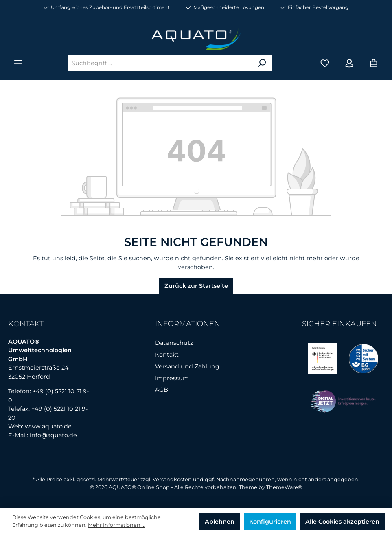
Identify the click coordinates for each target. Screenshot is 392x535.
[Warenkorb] (374, 63)
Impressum (172, 378)
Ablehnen (220, 522)
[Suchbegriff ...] (160, 63)
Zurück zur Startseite (196, 286)
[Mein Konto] (349, 63)
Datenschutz (174, 343)
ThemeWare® (284, 487)
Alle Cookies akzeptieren (342, 522)
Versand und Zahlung (187, 366)
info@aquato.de (53, 435)
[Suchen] (262, 63)
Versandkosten (172, 479)
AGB (162, 390)
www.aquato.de (48, 426)
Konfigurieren (270, 522)
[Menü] (18, 63)
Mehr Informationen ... (117, 525)
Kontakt (167, 355)
